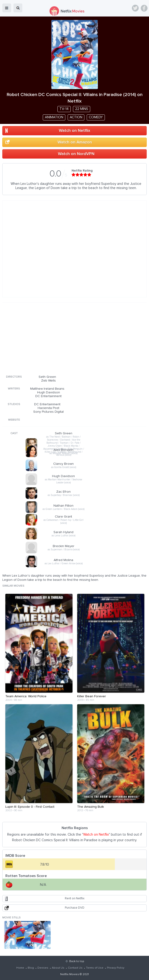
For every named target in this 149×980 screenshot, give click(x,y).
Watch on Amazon (75, 142)
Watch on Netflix (74, 131)
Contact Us (75, 968)
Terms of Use (95, 968)
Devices (43, 968)
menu (7, 8)
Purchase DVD (75, 908)
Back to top (77, 961)
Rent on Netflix (75, 899)
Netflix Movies (70, 974)
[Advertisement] (74, 338)
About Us (58, 968)
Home (20, 968)
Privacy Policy (116, 968)
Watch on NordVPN (76, 154)
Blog (31, 968)
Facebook (144, 8)
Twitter (135, 8)
